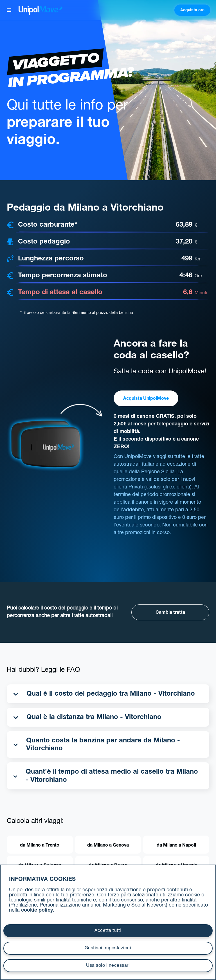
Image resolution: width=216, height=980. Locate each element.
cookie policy (37, 910)
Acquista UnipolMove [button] (146, 399)
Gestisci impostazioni (108, 948)
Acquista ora (192, 10)
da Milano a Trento (40, 846)
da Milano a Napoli (176, 846)
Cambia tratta (170, 613)
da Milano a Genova (108, 846)
